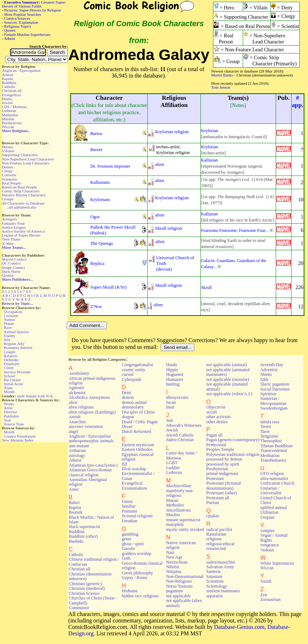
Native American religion (181, 545)
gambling (130, 534)
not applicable (178, 596)
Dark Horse (11, 271)
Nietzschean (177, 562)
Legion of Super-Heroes (21, 235)
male (21, 396)
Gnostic (129, 549)
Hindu (7, 99)
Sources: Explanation (21, 22)
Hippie (172, 370)
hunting (173, 384)
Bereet (96, 150)
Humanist (175, 379)
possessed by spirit (223, 464)
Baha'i (74, 503)
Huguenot (175, 374)
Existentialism (134, 488)
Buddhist (9, 83)
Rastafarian (216, 534)
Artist (8, 408)
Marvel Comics (14, 259)
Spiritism (268, 394)
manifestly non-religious (180, 493)
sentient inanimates (223, 591)
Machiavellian (179, 486)
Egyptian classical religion (138, 457)
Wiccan (8, 127)
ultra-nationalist (274, 479)
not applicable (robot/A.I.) (229, 394)
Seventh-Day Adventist (272, 367)
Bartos (96, 133)
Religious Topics (18, 26)
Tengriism (269, 436)
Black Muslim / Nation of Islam (91, 520)
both (41, 396)
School (10, 376)
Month (9, 392)
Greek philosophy (138, 573)
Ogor (95, 217)
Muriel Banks (222, 75)
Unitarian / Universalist (271, 491)
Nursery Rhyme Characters (24, 195)
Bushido (76, 541)
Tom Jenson (221, 87)
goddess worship (137, 554)
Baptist (8, 79)
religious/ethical (220, 544)
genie (127, 539)
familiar (129, 506)
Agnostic (77, 388)
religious (214, 539)
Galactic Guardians (218, 261)
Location (11, 316)
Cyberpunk (132, 379)
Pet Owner (13, 380)
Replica (98, 263)
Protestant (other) (221, 493)
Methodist (10, 115)
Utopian (267, 517)
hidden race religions (140, 596)
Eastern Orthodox (138, 449)
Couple (10, 352)
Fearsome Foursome (219, 230)
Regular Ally (14, 344)
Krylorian (210, 131)
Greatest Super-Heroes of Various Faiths (34, 4)
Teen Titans (11, 239)
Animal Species (16, 332)
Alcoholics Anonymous (89, 397)
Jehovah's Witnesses (184, 425)
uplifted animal (274, 508)
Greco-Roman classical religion (142, 566)
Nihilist (173, 567)
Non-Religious (179, 581)
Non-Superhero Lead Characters (28, 159)
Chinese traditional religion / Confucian (94, 562)
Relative (11, 356)
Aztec (74, 489)
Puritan (212, 503)
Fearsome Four (252, 230)
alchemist (77, 393)
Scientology (217, 586)
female (31, 396)
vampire (267, 531)
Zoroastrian (270, 599)
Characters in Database (23, 203)
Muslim (8, 119)
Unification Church (277, 483)
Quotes (10, 30)
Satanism (214, 577)
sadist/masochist (221, 562)
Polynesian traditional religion (233, 454)
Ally (7, 340)
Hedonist (130, 591)
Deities (8, 167)
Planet (9, 323)
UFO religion (272, 473)
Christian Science (84, 593)
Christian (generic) (85, 584)
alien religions (81, 407)
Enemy (10, 336)
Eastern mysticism (138, 445)
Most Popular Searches (23, 14)
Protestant (215, 479)
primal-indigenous (222, 473)
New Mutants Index (18, 440)
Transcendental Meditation (274, 453)
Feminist (130, 511)
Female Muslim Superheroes (27, 34)
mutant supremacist (183, 520)
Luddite (173, 468)
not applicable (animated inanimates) (228, 372)
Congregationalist (138, 365)
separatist (214, 596)
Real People (11, 183)
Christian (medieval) (87, 588)
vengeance (270, 545)
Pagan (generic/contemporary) (233, 440)
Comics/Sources (17, 18)
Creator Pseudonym (20, 436)
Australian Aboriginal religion (88, 482)
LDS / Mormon (14, 107)
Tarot (265, 431)
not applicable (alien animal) (184, 603)
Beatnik (76, 512)
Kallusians (100, 182)
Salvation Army (220, 567)
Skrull (207, 288)
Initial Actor (14, 384)
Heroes (8, 147)
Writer (9, 404)
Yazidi (266, 581)
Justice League (14, 227)
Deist (127, 393)
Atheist (8, 75)
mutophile (175, 524)
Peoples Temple (220, 449)
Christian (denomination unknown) (90, 576)
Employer (12, 364)
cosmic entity (134, 370)
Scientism (215, 581)
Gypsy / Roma (135, 578)
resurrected (216, 549)
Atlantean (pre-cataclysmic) (93, 465)
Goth (126, 558)
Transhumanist (273, 460)
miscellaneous (178, 510)
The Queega (102, 243)
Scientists (10, 179)
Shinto (266, 374)
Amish (75, 417)
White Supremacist (277, 563)
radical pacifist (219, 529)
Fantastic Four (13, 223)
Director (11, 412)
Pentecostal (216, 445)
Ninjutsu (174, 571)
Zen (264, 595)
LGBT (172, 463)
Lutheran (9, 111)
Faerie (127, 501)
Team (8, 388)
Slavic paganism (275, 384)
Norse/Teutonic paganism (179, 589)
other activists (218, 417)
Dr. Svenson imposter (110, 166)
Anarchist (77, 422)
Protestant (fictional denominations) (224, 486)
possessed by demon (224, 459)
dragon (128, 417)
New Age (174, 557)
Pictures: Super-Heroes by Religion (33, 10)
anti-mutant (79, 446)
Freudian (130, 521)
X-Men (8, 243)
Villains (8, 151)
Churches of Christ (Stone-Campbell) (93, 600)
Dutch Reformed (137, 431)
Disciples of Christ (138, 412)
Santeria (213, 571)
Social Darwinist (275, 389)
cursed (128, 374)
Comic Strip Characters (21, 191)
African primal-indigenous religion (92, 381)
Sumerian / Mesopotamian (273, 401)
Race (8, 327)
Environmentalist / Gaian (138, 476)
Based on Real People (19, 187)
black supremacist (85, 527)
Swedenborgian (274, 408)
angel (74, 431)
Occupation (13, 312)
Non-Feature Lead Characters (25, 163)
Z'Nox (96, 306)
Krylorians (100, 199)
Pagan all (214, 435)
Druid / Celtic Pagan (140, 422)
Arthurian (77, 451)
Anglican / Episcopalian (21, 70)
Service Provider (17, 372)
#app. (298, 101)
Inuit (170, 407)
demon (128, 397)
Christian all (12, 90)
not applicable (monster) (228, 379)
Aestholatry (79, 373)
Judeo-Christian (180, 440)
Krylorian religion (172, 132)
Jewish (7, 103)
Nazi (170, 552)
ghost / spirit (133, 544)
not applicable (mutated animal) (227, 386)
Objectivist (216, 407)
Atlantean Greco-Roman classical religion (90, 472)
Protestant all (218, 498)
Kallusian (210, 160)
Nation (9, 319)
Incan (171, 402)
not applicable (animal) (226, 365)
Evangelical (11, 95)
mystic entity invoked (185, 529)
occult (212, 412)
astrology (77, 456)
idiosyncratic (177, 397)
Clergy (7, 171)
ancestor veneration (86, 426)
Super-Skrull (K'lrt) (108, 287)
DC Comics (11, 263)
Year (7, 420)
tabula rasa (270, 422)
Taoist (266, 426)
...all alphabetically (21, 207)
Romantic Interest (18, 347)
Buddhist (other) (83, 536)
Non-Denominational (185, 577)
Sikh (264, 379)
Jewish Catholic (180, 435)
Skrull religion (168, 228)
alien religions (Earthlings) (92, 412)
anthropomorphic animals (91, 441)
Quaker (213, 516)
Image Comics (13, 267)
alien (159, 164)
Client (9, 368)
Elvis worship (134, 469)
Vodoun (267, 550)
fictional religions (138, 516)
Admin (10, 38)
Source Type (14, 424)
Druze (127, 426)
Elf (125, 464)
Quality (8, 275)
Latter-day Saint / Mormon (181, 455)
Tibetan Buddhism (276, 446)
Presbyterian (12, 123)
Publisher (11, 416)
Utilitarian (269, 512)
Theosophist (271, 441)
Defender (11, 360)
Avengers (9, 219)
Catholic (9, 87)
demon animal (134, 402)
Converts (9, 175)
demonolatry (133, 407)
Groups (8, 199)
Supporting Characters (20, 155)
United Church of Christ (276, 500)
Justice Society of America (23, 231)
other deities (217, 422)
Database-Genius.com (239, 627)
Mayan (172, 500)
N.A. (50, 396)
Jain (170, 420)
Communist (79, 608)
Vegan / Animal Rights (274, 538)
